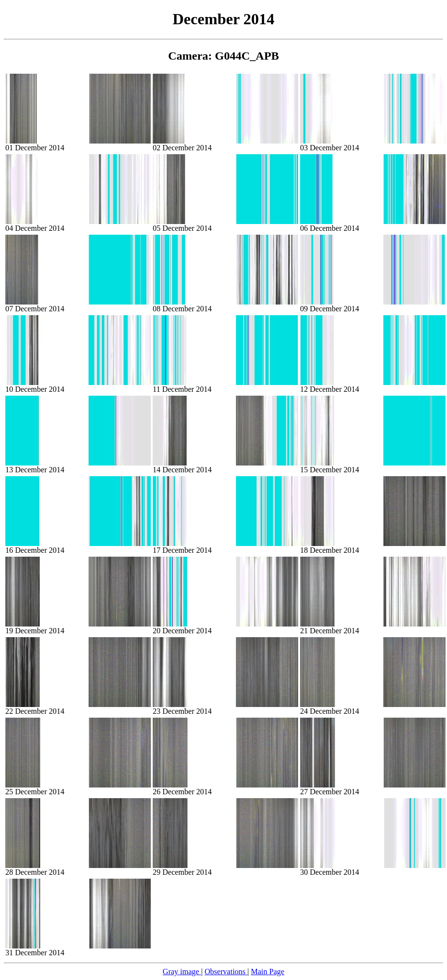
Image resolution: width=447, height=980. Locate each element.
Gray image (182, 972)
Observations (226, 972)
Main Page (268, 972)
